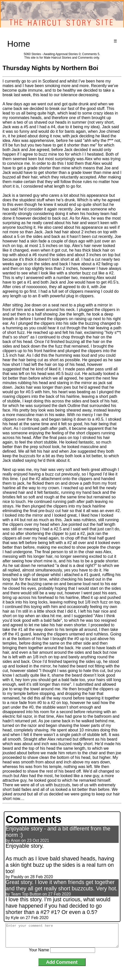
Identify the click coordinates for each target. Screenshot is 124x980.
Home (19, 44)
